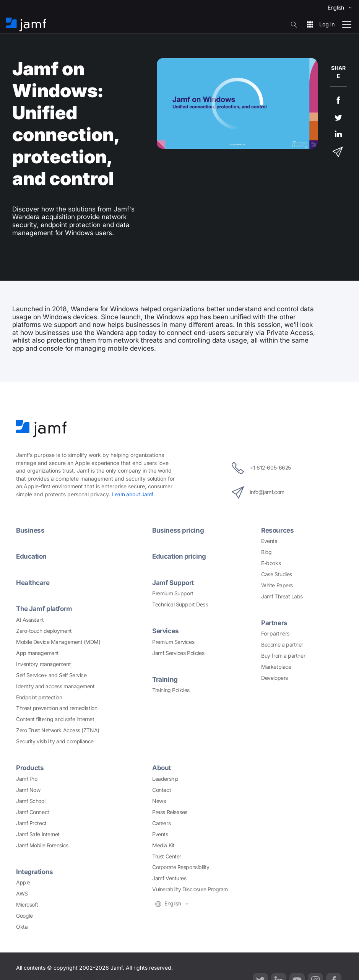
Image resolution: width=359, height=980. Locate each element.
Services (165, 631)
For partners (275, 633)
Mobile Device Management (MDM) (58, 642)
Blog (266, 552)
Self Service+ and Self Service (51, 675)
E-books (271, 563)
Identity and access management (55, 686)
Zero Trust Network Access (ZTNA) (58, 730)
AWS (22, 893)
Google (24, 916)
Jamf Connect (33, 812)
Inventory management (43, 664)
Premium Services (173, 642)
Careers (161, 823)
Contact (162, 790)
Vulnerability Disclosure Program (190, 889)
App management (37, 653)
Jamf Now (28, 790)
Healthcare (33, 583)
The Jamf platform (44, 609)
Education (32, 556)
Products (30, 768)
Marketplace (276, 667)
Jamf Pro (27, 779)
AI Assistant (30, 620)
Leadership (165, 779)
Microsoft (27, 904)
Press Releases (170, 812)
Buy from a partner (283, 656)
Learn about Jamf (132, 494)
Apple (23, 882)
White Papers (277, 585)
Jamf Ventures (169, 878)
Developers (275, 678)
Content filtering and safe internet (55, 719)
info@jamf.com (258, 492)
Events (269, 541)
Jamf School (31, 801)
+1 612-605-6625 (261, 468)
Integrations (35, 872)
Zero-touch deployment (44, 631)
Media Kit (163, 845)
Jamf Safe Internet (38, 834)
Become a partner (282, 644)
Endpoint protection (39, 697)
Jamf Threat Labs (282, 596)
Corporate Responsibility (181, 867)
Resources (278, 530)
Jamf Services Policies (178, 653)
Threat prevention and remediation (57, 708)
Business (30, 530)
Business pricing (178, 530)
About (162, 768)
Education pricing (179, 556)
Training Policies (171, 690)
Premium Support (173, 593)
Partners (274, 623)
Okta (22, 927)
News (159, 801)
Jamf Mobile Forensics (42, 845)
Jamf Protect (31, 823)
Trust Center (167, 856)
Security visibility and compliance (55, 741)
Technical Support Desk (180, 604)
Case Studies (277, 574)
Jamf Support (173, 583)
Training (165, 679)
